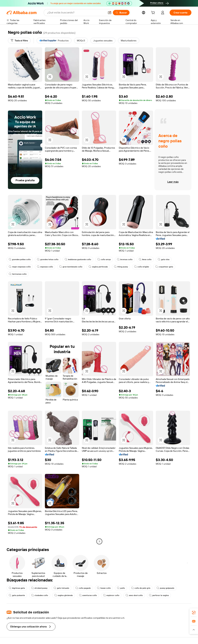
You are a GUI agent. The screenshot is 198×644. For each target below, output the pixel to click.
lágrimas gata (17, 588)
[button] (110, 13)
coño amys (104, 259)
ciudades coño (40, 595)
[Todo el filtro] (19, 41)
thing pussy (121, 267)
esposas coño (45, 267)
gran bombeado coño (71, 267)
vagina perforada (98, 267)
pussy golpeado (165, 588)
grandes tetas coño (48, 259)
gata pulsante (17, 595)
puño (121, 588)
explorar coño (111, 595)
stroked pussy (39, 588)
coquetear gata (164, 267)
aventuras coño (88, 595)
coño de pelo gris (141, 588)
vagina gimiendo (64, 595)
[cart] (154, 13)
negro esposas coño (20, 267)
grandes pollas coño (20, 259)
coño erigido (142, 267)
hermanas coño (18, 274)
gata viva (164, 259)
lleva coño (145, 259)
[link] (194, 613)
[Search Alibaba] (76, 13)
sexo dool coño (134, 595)
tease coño (104, 588)
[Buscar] (121, 13)
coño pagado (83, 588)
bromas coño (125, 259)
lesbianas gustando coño (78, 259)
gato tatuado (61, 588)
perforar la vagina (159, 595)
